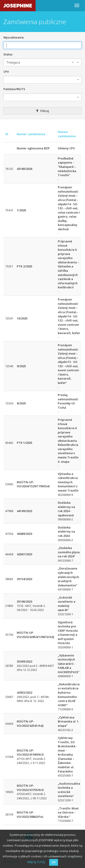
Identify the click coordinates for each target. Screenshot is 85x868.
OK (54, 862)
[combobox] (42, 62)
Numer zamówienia (31, 134)
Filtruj (42, 111)
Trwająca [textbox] (40, 62)
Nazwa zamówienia (67, 134)
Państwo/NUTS (14, 89)
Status (8, 54)
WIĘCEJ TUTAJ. (36, 862)
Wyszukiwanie (14, 37)
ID (7, 134)
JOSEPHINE (18, 6)
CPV (6, 72)
